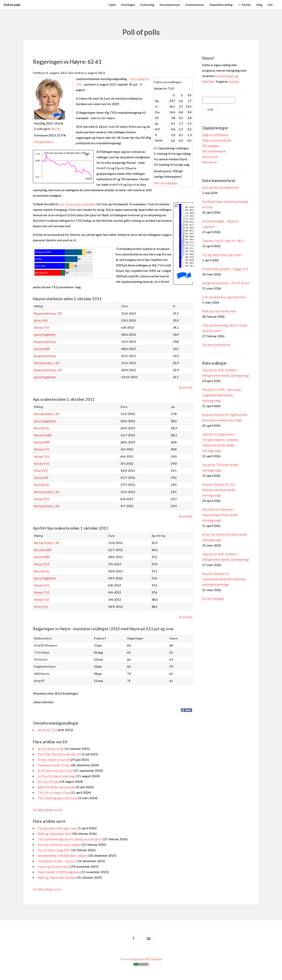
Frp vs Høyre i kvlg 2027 (54, 850)
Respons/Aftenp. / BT (48, 313)
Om (270, 5)
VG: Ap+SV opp (48, 781)
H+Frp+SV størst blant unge (57, 776)
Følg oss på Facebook (217, 140)
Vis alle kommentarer (216, 345)
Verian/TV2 (42, 328)
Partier (246, 5)
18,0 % (55, 129)
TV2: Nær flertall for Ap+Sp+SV (59, 754)
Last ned (187, 387)
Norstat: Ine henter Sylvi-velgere (59, 844)
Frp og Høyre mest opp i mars (57, 828)
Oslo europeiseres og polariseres (224, 297)
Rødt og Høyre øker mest (55, 833)
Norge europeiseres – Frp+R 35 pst (226, 283)
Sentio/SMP (42, 349)
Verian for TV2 (48, 730)
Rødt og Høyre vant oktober (57, 877)
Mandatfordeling (221, 5)
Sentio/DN (41, 478)
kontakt (234, 81)
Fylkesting (147, 5)
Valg (259, 5)
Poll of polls (12, 5)
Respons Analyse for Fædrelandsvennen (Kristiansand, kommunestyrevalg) (224, 579)
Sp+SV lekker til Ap (51, 749)
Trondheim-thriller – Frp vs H (57, 861)
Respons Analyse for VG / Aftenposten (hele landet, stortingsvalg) (219, 490)
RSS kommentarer (214, 151)
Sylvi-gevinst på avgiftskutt (221, 187)
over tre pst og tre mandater (77, 204)
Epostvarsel (210, 156)
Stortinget (128, 5)
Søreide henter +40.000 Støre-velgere (63, 855)
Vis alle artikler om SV (48, 810)
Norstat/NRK (43, 435)
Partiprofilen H (44, 142)
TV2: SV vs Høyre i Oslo (54, 792)
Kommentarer (195, 5)
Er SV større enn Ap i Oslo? (55, 770)
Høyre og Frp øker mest (54, 866)
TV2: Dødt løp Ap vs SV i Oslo (58, 798)
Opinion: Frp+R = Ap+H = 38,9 (223, 240)
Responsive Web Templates (147, 959)
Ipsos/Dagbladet (45, 335)
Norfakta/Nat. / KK (47, 363)
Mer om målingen (166, 183)
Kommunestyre (170, 5)
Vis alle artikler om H (47, 889)
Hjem (112, 5)
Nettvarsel (209, 162)
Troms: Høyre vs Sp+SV (54, 760)
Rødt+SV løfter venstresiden (57, 787)
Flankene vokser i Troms (54, 765)
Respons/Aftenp (45, 342)
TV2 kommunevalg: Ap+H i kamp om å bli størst (70, 839)
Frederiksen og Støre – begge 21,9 (225, 269)
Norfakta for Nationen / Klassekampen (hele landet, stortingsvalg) (220, 515)
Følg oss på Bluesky (215, 135)
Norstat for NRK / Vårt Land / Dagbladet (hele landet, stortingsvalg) (222, 395)
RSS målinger (211, 146)
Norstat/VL (42, 428)
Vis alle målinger (213, 598)
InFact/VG (41, 321)
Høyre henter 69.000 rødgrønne (59, 872)
